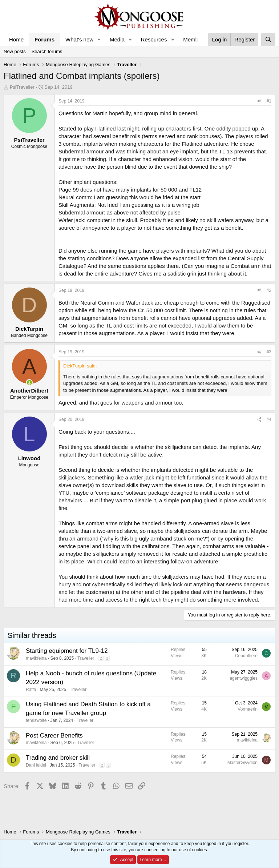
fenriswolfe (36, 720)
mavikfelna (36, 658)
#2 (269, 290)
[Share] (259, 101)
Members (195, 39)
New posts (15, 51)
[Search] (268, 39)
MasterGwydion (242, 763)
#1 (269, 101)
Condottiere (246, 656)
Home (16, 39)
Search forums (47, 51)
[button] (99, 39)
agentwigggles (244, 678)
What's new (79, 39)
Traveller (86, 658)
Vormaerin (248, 709)
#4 (269, 419)
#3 (269, 352)
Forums (45, 39)
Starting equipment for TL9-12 (67, 651)
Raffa (31, 690)
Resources (154, 39)
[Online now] (29, 383)
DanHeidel (36, 765)
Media (117, 39)
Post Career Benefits (54, 736)
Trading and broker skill (58, 758)
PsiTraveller (22, 87)
